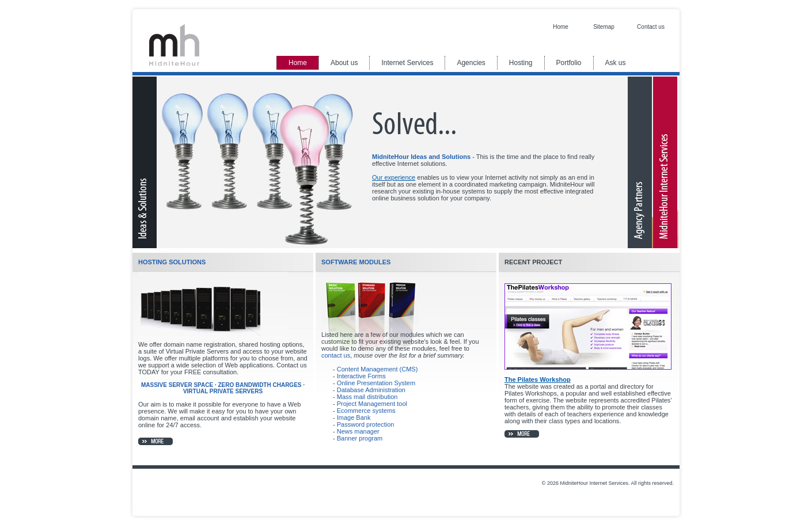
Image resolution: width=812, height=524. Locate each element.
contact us (336, 355)
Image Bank (354, 417)
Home (561, 27)
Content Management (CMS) (377, 369)
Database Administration (371, 390)
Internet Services (407, 63)
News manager (358, 431)
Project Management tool (372, 404)
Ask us (616, 63)
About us (344, 63)
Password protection (366, 424)
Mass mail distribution (367, 397)
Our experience (394, 177)
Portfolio (569, 63)
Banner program (360, 438)
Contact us (651, 27)
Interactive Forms (361, 376)
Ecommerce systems (366, 411)
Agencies (471, 63)
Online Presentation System (376, 383)
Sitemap (604, 27)
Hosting (521, 63)
